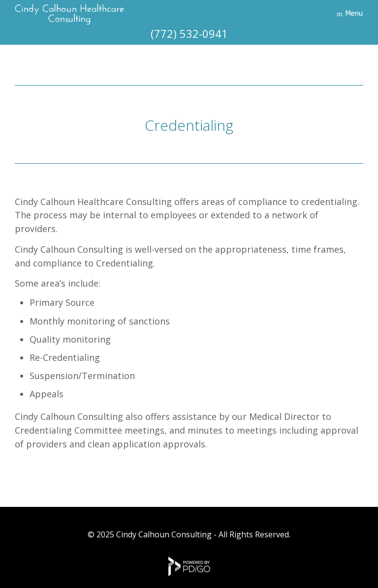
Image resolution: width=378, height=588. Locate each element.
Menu (354, 13)
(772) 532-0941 (189, 33)
